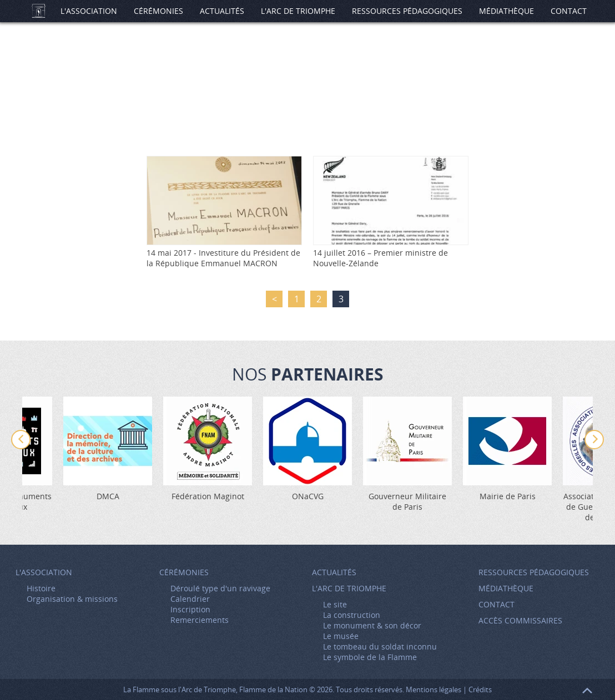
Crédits (480, 689)
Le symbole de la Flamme (370, 657)
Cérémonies (158, 11)
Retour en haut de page (587, 691)
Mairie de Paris (508, 496)
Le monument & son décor (372, 625)
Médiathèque (506, 11)
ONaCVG (308, 496)
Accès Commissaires (520, 620)
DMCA (108, 496)
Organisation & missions (72, 599)
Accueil (38, 11)
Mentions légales (433, 689)
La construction (352, 615)
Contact (569, 11)
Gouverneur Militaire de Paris (407, 501)
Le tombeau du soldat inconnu (380, 646)
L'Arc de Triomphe (298, 11)
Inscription (190, 609)
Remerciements (200, 620)
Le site (335, 604)
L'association (89, 11)
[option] (307, 449)
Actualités (222, 11)
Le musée (341, 636)
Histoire (41, 588)
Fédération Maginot (208, 496)
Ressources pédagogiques (407, 11)
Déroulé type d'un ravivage (220, 588)
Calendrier (190, 599)
